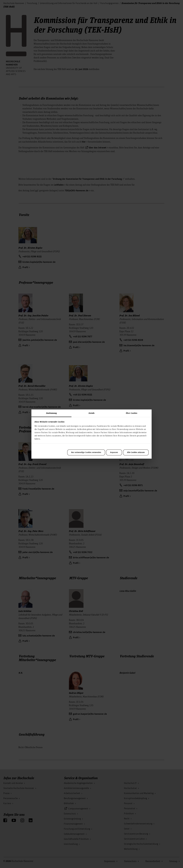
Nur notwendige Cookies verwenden (86, 452)
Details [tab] (92, 413)
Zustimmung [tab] (51, 413)
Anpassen (114, 452)
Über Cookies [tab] (132, 413)
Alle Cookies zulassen (136, 452)
